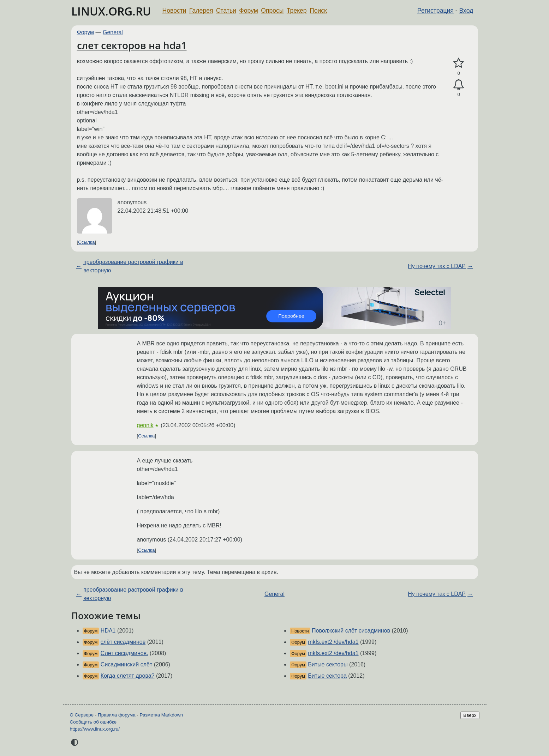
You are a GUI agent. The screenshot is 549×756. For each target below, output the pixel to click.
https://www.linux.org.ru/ (95, 729)
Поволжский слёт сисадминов (351, 631)
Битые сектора (327, 676)
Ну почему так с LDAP (437, 266)
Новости (174, 11)
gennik (145, 425)
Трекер (297, 11)
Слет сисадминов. (124, 653)
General (113, 32)
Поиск (318, 11)
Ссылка (86, 242)
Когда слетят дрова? (128, 676)
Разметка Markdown (161, 715)
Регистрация (435, 11)
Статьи (226, 11)
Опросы (272, 11)
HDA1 (108, 631)
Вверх (470, 715)
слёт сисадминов (123, 642)
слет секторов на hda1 (132, 45)
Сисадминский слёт (126, 664)
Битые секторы (328, 664)
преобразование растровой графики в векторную (133, 266)
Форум (248, 11)
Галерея (201, 11)
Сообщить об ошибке (93, 722)
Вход (466, 11)
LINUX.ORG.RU (111, 11)
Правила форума (117, 715)
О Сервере (82, 715)
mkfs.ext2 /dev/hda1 (333, 642)
